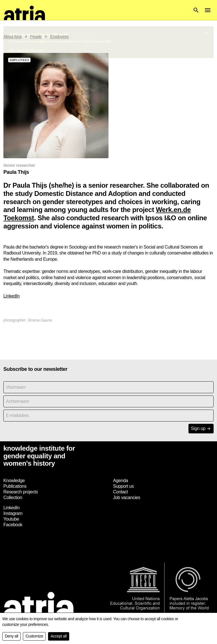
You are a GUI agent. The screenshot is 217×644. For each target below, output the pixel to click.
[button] (196, 10)
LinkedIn (11, 296)
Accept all (59, 636)
